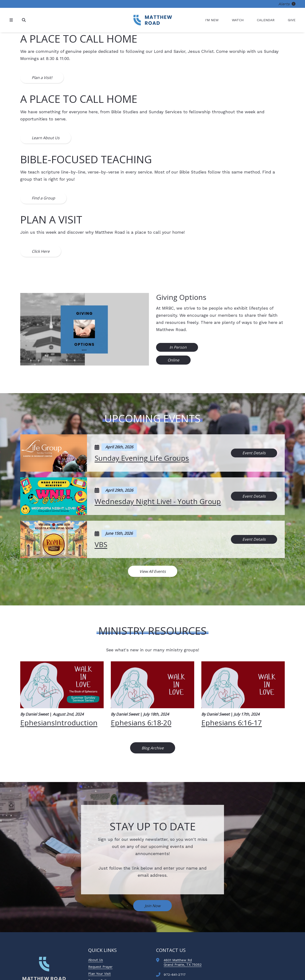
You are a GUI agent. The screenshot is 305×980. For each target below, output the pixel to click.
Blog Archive (153, 748)
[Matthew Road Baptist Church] (152, 20)
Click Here (41, 251)
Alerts (287, 4)
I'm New (212, 20)
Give (292, 20)
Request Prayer (100, 967)
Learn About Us (46, 138)
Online (173, 360)
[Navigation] (12, 20)
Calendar (266, 20)
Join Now (152, 906)
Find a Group (43, 198)
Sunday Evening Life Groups (142, 458)
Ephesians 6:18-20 (141, 723)
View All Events (153, 571)
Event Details (254, 453)
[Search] (24, 20)
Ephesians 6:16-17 (232, 723)
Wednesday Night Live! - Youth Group (158, 501)
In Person (178, 347)
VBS (101, 544)
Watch (238, 20)
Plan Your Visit (99, 974)
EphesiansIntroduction (59, 723)
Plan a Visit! (42, 78)
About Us (96, 960)
